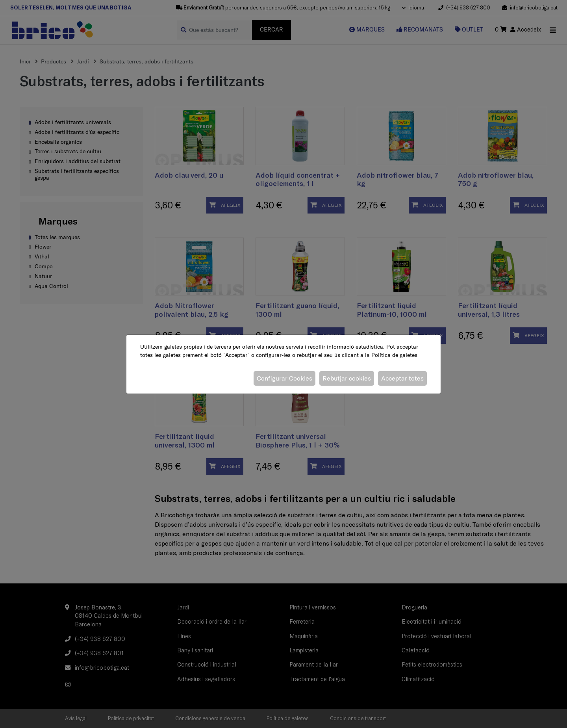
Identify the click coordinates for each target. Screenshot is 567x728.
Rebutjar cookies (347, 378)
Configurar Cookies (284, 378)
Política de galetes (394, 355)
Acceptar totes (402, 378)
